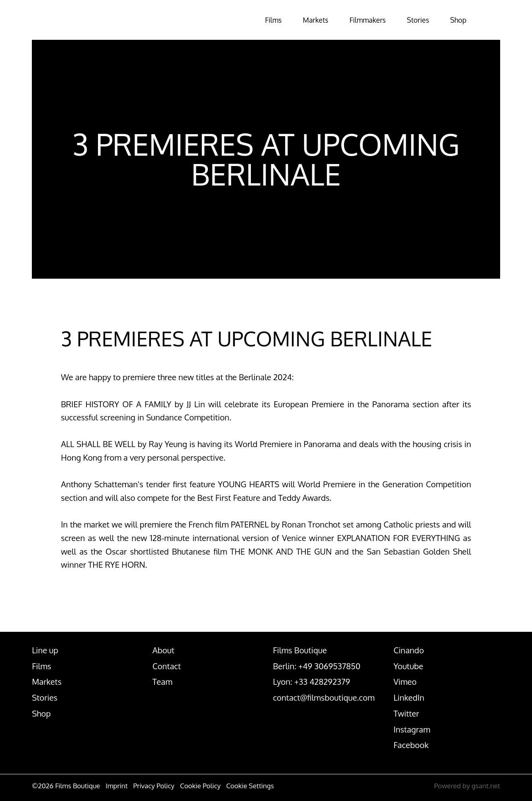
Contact (167, 666)
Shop (452, 20)
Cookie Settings (250, 786)
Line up (45, 650)
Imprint (116, 786)
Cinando (409, 650)
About (163, 650)
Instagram (412, 729)
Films (239, 20)
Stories (405, 20)
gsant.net (486, 786)
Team (162, 682)
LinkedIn (409, 697)
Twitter (406, 713)
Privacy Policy (154, 786)
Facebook (411, 745)
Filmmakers (347, 20)
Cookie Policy (200, 786)
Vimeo (405, 682)
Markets (287, 20)
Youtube (408, 666)
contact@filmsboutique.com (324, 697)
